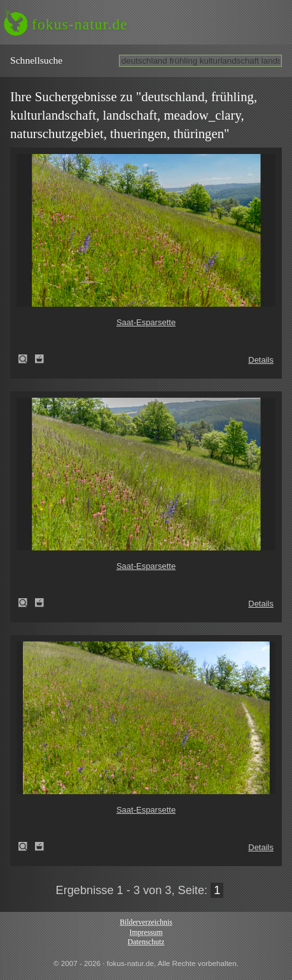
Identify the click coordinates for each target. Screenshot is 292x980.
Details (261, 360)
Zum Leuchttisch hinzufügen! (39, 359)
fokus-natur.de (80, 24)
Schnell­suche (36, 60)
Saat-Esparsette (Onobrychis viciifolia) (27, 359)
